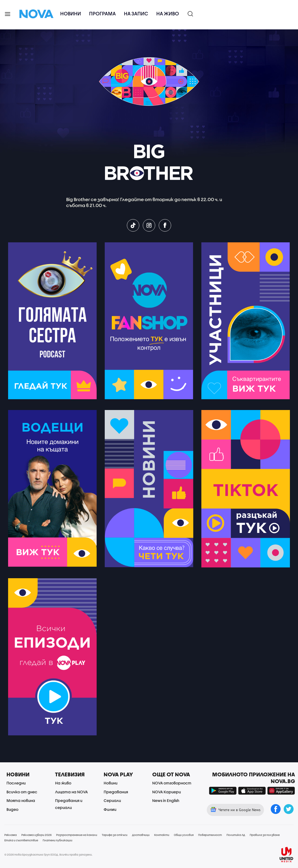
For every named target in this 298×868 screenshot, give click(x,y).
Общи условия (184, 835)
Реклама (11, 835)
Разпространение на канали (77, 835)
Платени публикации (57, 840)
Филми (110, 809)
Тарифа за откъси (115, 835)
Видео (12, 809)
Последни (16, 783)
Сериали (112, 800)
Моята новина (21, 800)
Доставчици (141, 835)
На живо (168, 14)
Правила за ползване (265, 835)
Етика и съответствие (21, 840)
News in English (166, 800)
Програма (102, 14)
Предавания (116, 792)
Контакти (162, 835)
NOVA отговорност (172, 783)
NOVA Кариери (167, 792)
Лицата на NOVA (71, 792)
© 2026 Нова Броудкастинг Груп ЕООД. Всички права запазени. (48, 855)
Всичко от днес (22, 792)
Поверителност (210, 835)
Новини (71, 14)
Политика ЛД (236, 835)
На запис (136, 14)
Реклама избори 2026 (36, 835)
